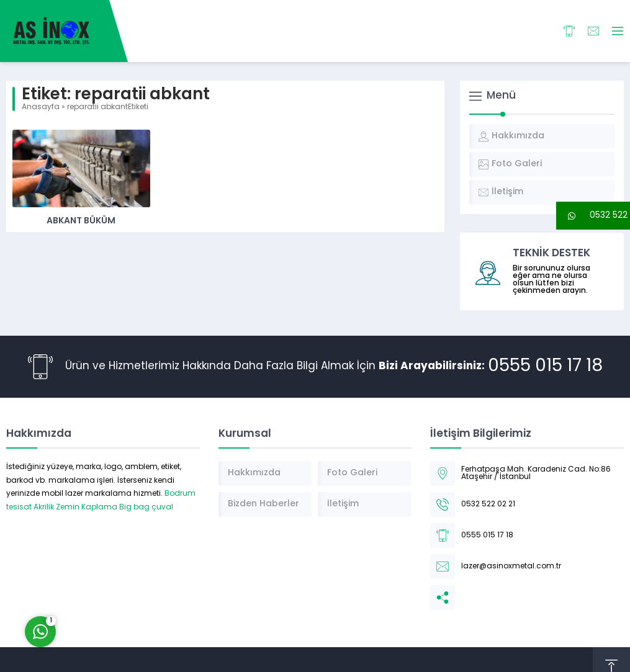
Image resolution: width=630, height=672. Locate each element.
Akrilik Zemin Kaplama (75, 508)
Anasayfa (41, 107)
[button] (593, 216)
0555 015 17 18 (545, 367)
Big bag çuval (146, 508)
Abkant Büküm (81, 221)
